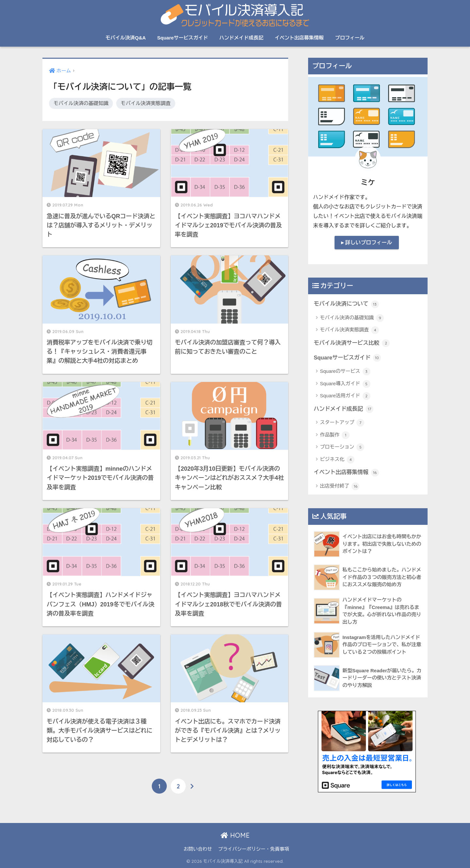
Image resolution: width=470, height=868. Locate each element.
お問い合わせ (198, 849)
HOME (235, 835)
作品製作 (335, 435)
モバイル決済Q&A (125, 38)
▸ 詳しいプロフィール (367, 243)
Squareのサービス (345, 372)
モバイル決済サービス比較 (352, 343)
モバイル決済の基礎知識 (81, 103)
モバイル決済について (346, 304)
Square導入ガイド (345, 384)
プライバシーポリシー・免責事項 (254, 849)
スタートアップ (342, 423)
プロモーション (342, 447)
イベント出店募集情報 (299, 38)
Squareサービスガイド (182, 38)
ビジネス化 (337, 460)
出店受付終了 (340, 486)
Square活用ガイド (345, 396)
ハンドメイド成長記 (241, 38)
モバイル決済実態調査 (146, 103)
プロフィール (350, 38)
